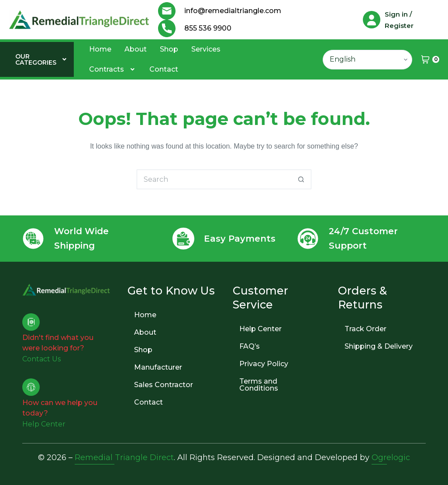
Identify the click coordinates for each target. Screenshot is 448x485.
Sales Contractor (164, 385)
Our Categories (42, 59)
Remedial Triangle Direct (124, 457)
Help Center (260, 329)
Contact (164, 69)
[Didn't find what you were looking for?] (31, 322)
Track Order (365, 329)
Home (100, 49)
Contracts (113, 69)
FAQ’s (250, 346)
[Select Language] (367, 60)
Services (206, 49)
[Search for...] (214, 179)
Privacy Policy (264, 364)
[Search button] (302, 179)
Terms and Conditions (259, 385)
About (136, 49)
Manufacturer (158, 367)
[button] (42, 59)
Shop (169, 49)
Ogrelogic (391, 457)
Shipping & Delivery (379, 346)
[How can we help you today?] (31, 387)
